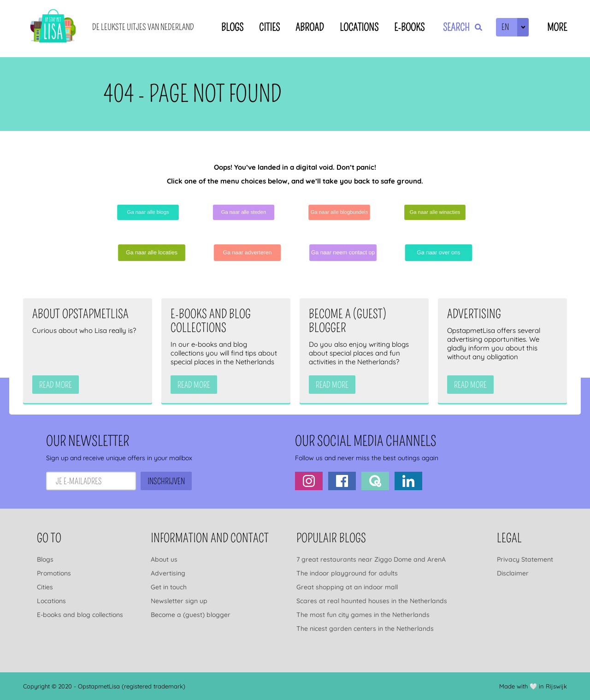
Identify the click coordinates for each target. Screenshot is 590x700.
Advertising (168, 573)
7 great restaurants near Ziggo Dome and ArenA (371, 559)
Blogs (232, 27)
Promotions (54, 573)
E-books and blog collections (80, 615)
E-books (409, 27)
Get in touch (169, 587)
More (557, 27)
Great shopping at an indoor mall (347, 587)
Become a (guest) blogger (191, 615)
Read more (56, 385)
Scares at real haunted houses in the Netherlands (372, 601)
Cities (269, 27)
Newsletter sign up (179, 601)
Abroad (310, 27)
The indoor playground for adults (347, 573)
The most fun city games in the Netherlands (363, 615)
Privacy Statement (525, 559)
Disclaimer (513, 573)
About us (164, 559)
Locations (359, 27)
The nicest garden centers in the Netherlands (365, 629)
